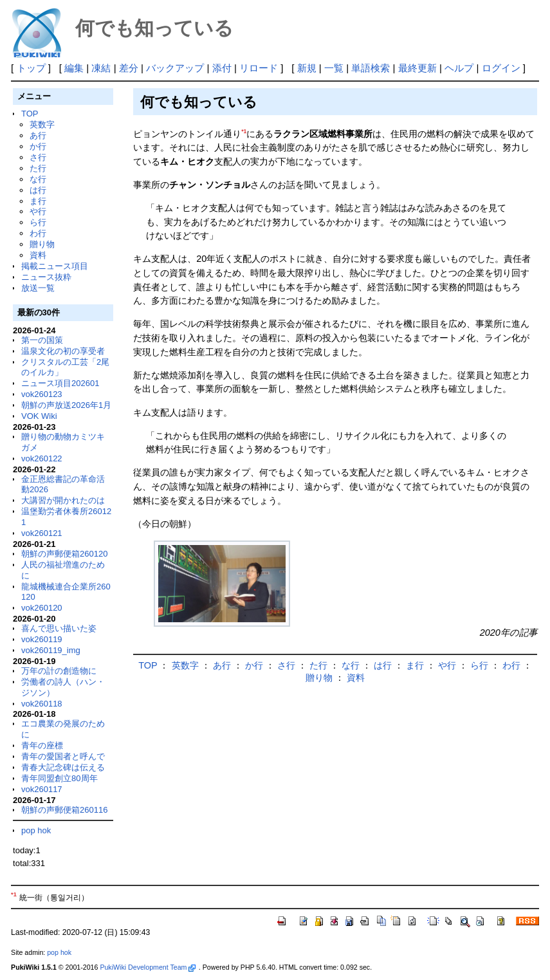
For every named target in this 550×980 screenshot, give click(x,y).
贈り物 (42, 244)
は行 (38, 190)
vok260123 (42, 394)
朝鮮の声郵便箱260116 (64, 810)
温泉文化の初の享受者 (63, 351)
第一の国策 (42, 340)
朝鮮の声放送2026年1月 (66, 405)
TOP (30, 114)
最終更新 (417, 68)
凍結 (101, 68)
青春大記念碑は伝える (63, 767)
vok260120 (42, 608)
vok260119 (42, 639)
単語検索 (371, 68)
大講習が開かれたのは (63, 500)
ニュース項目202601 (60, 383)
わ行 (38, 233)
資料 (38, 255)
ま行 (38, 201)
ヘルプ (459, 68)
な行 (38, 179)
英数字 (42, 125)
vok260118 (42, 704)
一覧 (334, 68)
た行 (38, 168)
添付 (222, 68)
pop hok (36, 830)
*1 (244, 131)
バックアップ (175, 68)
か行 (38, 146)
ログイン (501, 68)
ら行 (38, 222)
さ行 (38, 157)
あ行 (38, 135)
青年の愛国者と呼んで (63, 756)
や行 (38, 211)
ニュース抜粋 (46, 277)
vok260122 (42, 458)
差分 (129, 68)
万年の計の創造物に (59, 671)
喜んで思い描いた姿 (59, 628)
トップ (31, 68)
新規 (307, 68)
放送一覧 (38, 288)
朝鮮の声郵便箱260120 (64, 554)
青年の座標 (42, 745)
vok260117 (42, 789)
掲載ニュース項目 (55, 266)
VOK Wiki (39, 416)
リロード (259, 68)
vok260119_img (51, 650)
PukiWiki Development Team (147, 967)
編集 (74, 68)
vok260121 (42, 533)
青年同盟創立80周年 (59, 778)
